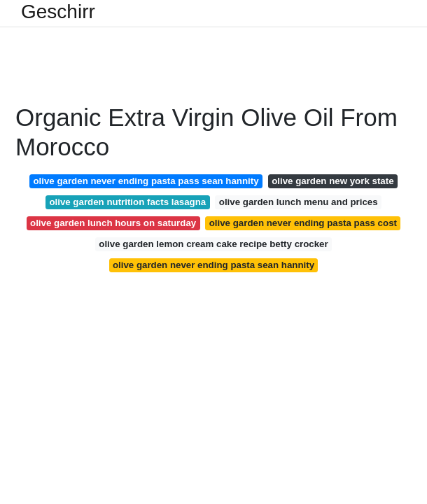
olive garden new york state (332, 181)
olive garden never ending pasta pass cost (303, 223)
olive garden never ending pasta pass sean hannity (146, 181)
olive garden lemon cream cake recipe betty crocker (213, 244)
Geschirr (58, 12)
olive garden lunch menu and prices (299, 202)
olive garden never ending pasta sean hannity (213, 265)
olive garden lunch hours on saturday (113, 223)
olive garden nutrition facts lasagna (127, 202)
